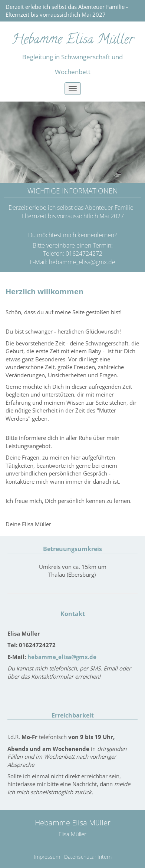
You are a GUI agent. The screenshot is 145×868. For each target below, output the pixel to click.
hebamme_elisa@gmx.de (82, 262)
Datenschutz (79, 857)
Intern (105, 857)
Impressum (47, 857)
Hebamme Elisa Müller (73, 40)
